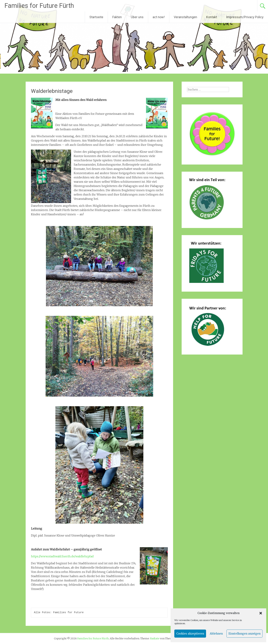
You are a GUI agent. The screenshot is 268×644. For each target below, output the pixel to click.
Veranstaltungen (185, 17)
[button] (261, 613)
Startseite (96, 17)
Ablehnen (216, 634)
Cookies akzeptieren (190, 634)
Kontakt (212, 17)
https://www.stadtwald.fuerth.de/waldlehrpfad (62, 556)
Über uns (137, 17)
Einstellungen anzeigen (244, 634)
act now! (159, 17)
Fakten (117, 17)
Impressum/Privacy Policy (245, 17)
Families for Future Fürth (39, 6)
